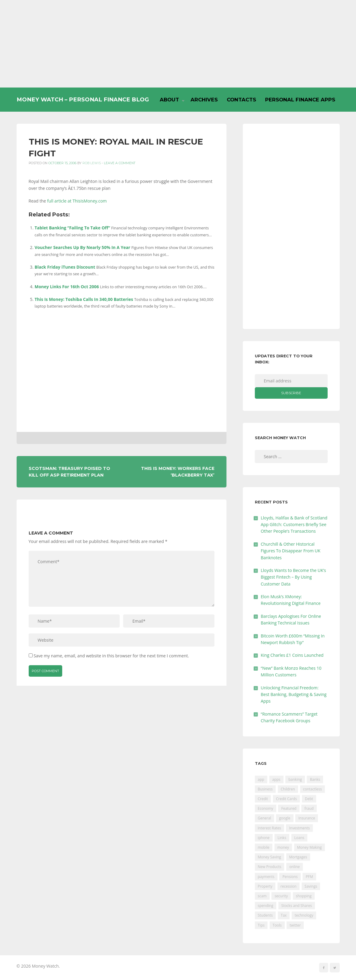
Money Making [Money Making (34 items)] (309, 847)
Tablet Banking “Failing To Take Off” (72, 228)
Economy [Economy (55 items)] (266, 808)
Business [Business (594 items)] (265, 789)
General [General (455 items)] (265, 818)
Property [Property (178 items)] (265, 886)
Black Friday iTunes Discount (65, 267)
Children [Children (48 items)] (288, 789)
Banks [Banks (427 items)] (315, 779)
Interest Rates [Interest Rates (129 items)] (269, 828)
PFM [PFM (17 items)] (309, 877)
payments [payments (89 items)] (266, 877)
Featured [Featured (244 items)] (289, 808)
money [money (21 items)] (283, 847)
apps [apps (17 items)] (276, 779)
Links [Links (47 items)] (282, 838)
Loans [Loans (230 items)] (299, 838)
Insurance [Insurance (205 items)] (307, 818)
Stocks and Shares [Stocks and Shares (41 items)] (297, 906)
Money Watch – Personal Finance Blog (83, 99)
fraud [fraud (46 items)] (309, 808)
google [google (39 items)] (285, 818)
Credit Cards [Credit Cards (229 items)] (286, 799)
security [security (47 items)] (281, 896)
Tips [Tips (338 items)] (261, 925)
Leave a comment (120, 163)
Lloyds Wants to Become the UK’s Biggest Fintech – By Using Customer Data (293, 577)
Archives (204, 100)
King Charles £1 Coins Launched (292, 655)
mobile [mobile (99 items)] (264, 847)
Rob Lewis (92, 163)
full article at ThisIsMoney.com (77, 201)
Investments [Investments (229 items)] (299, 828)
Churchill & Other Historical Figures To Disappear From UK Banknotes (291, 551)
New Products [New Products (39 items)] (270, 867)
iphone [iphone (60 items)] (264, 838)
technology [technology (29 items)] (304, 915)
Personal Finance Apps (300, 100)
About (169, 100)
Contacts (241, 100)
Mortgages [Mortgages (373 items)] (298, 857)
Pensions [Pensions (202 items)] (290, 877)
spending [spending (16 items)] (266, 906)
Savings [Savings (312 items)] (311, 886)
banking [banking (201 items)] (295, 779)
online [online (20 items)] (295, 867)
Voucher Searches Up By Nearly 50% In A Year (83, 247)
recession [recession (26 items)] (289, 886)
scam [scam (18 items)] (262, 896)
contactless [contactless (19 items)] (313, 789)
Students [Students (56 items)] (265, 915)
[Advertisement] (178, 44)
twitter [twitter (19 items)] (295, 925)
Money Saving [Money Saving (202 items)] (269, 857)
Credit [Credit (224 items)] (263, 799)
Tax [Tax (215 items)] (284, 915)
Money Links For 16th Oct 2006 (67, 287)
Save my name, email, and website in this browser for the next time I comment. (111, 656)
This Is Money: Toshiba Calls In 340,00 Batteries (84, 299)
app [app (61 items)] (261, 779)
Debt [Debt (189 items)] (309, 799)
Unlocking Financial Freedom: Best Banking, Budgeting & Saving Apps (294, 694)
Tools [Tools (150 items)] (277, 925)
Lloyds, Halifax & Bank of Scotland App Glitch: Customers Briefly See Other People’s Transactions (294, 525)
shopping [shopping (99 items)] (304, 896)
